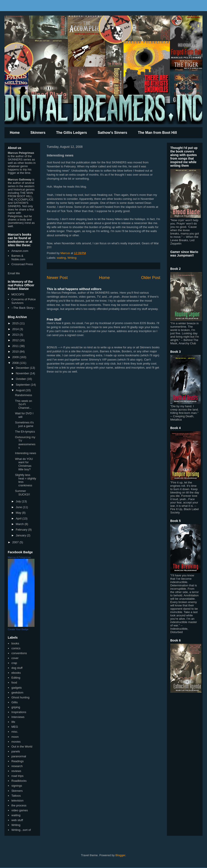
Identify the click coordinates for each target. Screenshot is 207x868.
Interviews (18, 717)
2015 (16, 323)
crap (14, 663)
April (19, 518)
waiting (61, 258)
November (23, 373)
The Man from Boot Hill (157, 133)
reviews (16, 771)
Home (15, 133)
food (14, 683)
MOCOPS (18, 294)
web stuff (17, 820)
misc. (15, 732)
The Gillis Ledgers (72, 133)
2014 (16, 329)
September (23, 385)
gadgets (16, 688)
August (21, 390)
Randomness (23, 395)
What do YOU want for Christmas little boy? (24, 464)
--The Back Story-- (23, 308)
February (22, 530)
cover (15, 658)
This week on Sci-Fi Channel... (23, 404)
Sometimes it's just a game (24, 424)
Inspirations (19, 712)
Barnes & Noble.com (18, 258)
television (17, 801)
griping (16, 707)
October (21, 379)
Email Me (14, 273)
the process (19, 805)
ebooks (16, 673)
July (19, 501)
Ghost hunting (20, 697)
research (17, 766)
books (15, 643)
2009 (16, 357)
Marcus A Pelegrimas (19, 557)
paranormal (19, 756)
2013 (16, 335)
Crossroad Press (22, 264)
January (21, 535)
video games (20, 810)
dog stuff (17, 668)
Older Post (151, 278)
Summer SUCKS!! (22, 493)
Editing (16, 678)
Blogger (120, 855)
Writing (72, 258)
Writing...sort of (21, 830)
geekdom (17, 693)
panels (16, 751)
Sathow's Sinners (113, 133)
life (13, 722)
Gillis (14, 702)
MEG (15, 727)
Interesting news (25, 453)
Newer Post (57, 278)
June (19, 507)
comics (16, 648)
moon (15, 737)
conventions (19, 653)
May (19, 513)
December (23, 368)
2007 (16, 542)
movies (16, 742)
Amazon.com (20, 251)
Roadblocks (19, 781)
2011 (16, 346)
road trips (17, 776)
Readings (17, 761)
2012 (16, 340)
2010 (16, 352)
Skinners (38, 133)
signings (17, 786)
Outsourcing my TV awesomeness (25, 442)
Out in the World (22, 747)
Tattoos (16, 796)
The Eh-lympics (25, 432)
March (20, 524)
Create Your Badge (18, 629)
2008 (16, 363)
